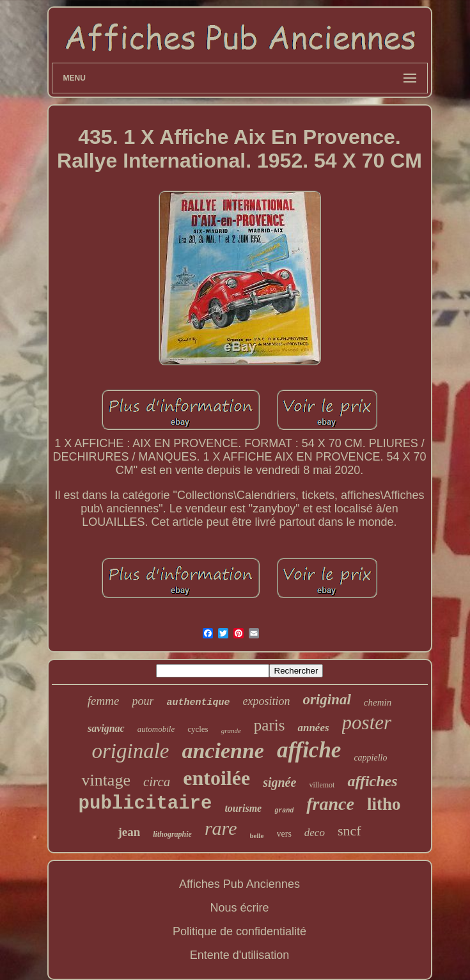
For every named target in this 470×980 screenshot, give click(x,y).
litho (384, 804)
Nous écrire (239, 908)
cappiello (370, 758)
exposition (266, 701)
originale (131, 751)
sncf (349, 831)
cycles (198, 729)
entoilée (216, 778)
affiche (309, 750)
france (330, 804)
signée (279, 782)
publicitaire (145, 804)
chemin (378, 702)
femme (104, 701)
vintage (106, 780)
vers (284, 834)
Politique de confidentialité (239, 931)
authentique (198, 703)
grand (284, 811)
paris (270, 725)
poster (367, 723)
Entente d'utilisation (240, 955)
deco (315, 833)
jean (129, 832)
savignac (106, 728)
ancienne (223, 751)
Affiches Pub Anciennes (239, 884)
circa (157, 782)
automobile (156, 729)
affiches (372, 781)
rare (221, 828)
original (326, 699)
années (313, 728)
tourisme (243, 808)
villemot (322, 785)
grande (231, 731)
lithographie (172, 834)
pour (143, 701)
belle (257, 835)
